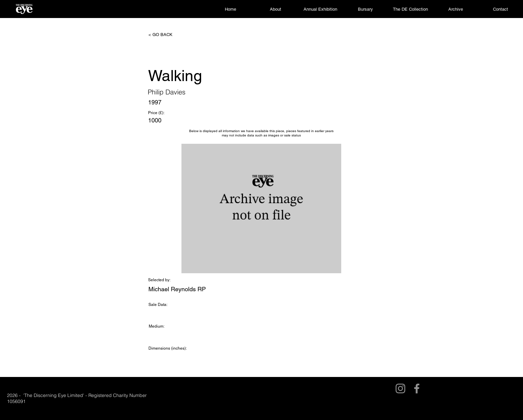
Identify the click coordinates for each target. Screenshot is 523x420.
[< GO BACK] (170, 35)
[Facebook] (417, 388)
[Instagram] (400, 388)
